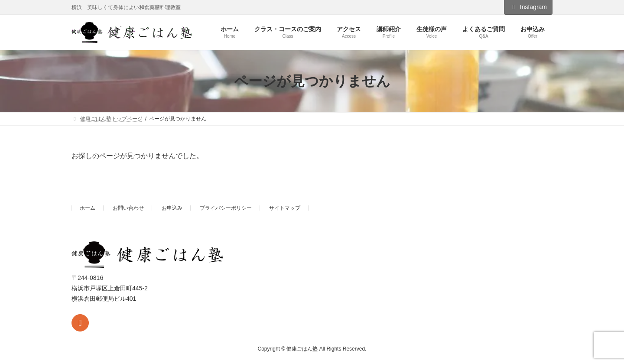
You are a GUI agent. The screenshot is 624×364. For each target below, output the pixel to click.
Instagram (528, 7)
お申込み (172, 208)
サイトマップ (285, 208)
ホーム (88, 208)
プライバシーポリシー (226, 208)
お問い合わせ (128, 208)
